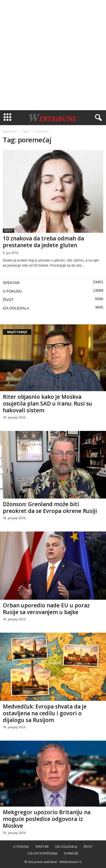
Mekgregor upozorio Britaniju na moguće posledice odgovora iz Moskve (47, 819)
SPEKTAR (11, 283)
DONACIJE (71, 853)
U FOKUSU (12, 291)
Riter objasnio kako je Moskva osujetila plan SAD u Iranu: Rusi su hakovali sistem (47, 404)
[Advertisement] (53, 55)
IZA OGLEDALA (16, 308)
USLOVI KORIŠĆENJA (43, 853)
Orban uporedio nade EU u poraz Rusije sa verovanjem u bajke (46, 609)
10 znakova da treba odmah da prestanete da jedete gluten (43, 242)
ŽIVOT (8, 231)
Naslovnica (10, 131)
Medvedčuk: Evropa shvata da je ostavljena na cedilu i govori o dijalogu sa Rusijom (45, 713)
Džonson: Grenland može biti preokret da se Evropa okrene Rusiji (50, 508)
